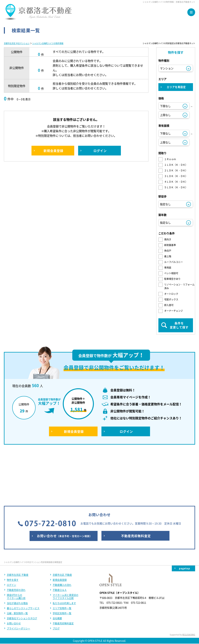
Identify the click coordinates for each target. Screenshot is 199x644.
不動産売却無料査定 (63, 572)
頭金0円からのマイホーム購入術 (16, 545)
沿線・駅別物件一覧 (17, 562)
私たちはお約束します (64, 552)
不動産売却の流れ (16, 539)
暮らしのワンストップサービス (23, 557)
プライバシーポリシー (18, 577)
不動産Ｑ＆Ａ (60, 539)
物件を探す (13, 529)
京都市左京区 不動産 (18, 524)
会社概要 (57, 567)
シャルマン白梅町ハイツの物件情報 (48, 43)
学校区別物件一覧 (62, 562)
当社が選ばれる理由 (17, 552)
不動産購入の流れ (62, 534)
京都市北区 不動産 (62, 524)
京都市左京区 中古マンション (17, 43)
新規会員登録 (60, 529)
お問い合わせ (14, 572)
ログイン (11, 534)
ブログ (56, 577)
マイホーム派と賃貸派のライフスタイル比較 (65, 545)
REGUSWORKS (189, 583)
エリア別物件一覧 (62, 557)
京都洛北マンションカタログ (22, 567)
